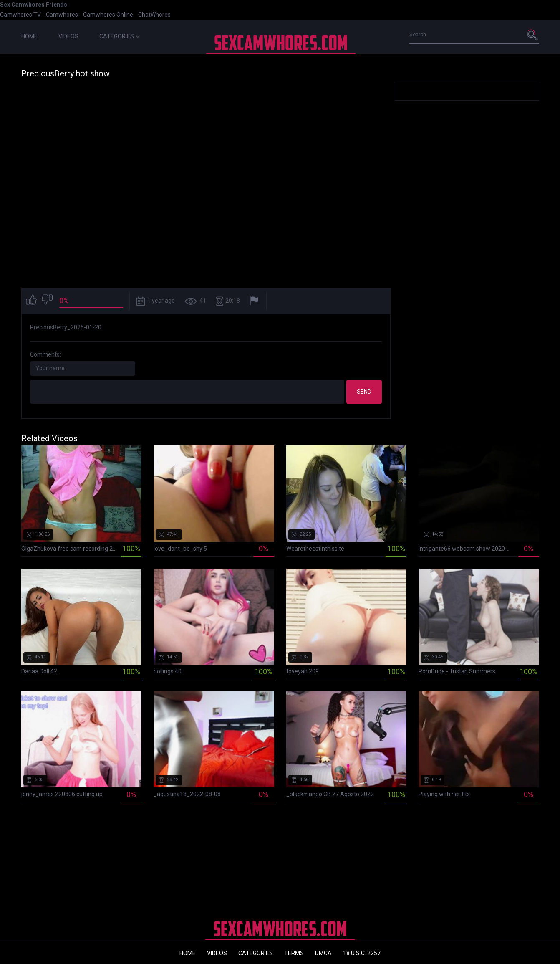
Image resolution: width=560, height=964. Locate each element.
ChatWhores (154, 15)
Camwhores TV (20, 15)
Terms (294, 953)
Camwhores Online (108, 15)
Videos (68, 36)
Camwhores (62, 15)
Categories (120, 36)
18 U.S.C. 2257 (362, 953)
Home (29, 36)
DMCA (323, 953)
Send (364, 392)
